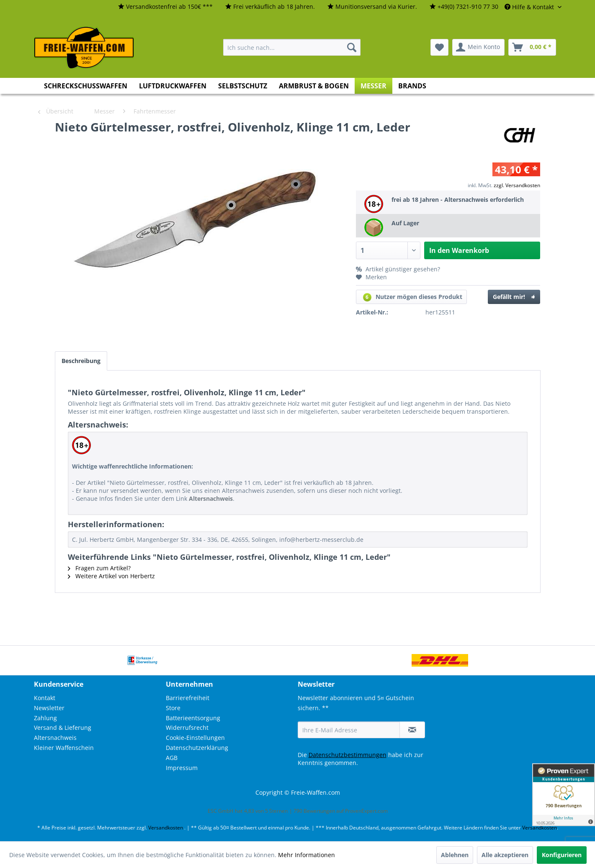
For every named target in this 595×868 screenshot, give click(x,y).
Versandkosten (166, 828)
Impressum (182, 768)
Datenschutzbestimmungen (348, 755)
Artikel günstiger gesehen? (398, 269)
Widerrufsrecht (187, 728)
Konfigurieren (562, 855)
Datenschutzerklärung (197, 748)
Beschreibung (81, 361)
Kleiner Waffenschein (64, 748)
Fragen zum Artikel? (99, 568)
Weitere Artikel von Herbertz (111, 576)
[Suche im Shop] (292, 47)
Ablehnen (455, 855)
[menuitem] (165, 7)
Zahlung (45, 718)
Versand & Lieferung (63, 728)
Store (173, 708)
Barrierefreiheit (188, 698)
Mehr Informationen (307, 855)
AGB (172, 758)
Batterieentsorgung (193, 718)
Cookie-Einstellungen (195, 738)
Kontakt (45, 698)
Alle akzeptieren (505, 855)
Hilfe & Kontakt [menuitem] (530, 7)
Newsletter (49, 708)
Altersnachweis (55, 738)
